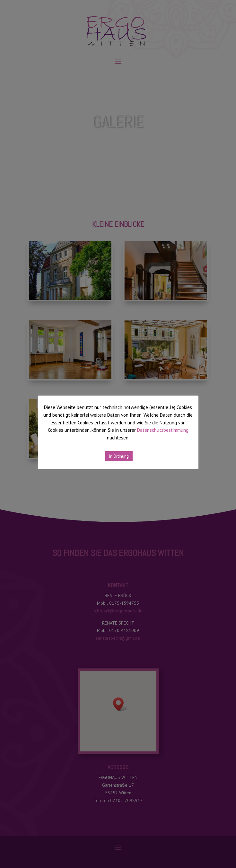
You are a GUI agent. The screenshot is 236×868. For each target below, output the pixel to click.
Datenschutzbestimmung (163, 430)
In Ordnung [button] (119, 456)
